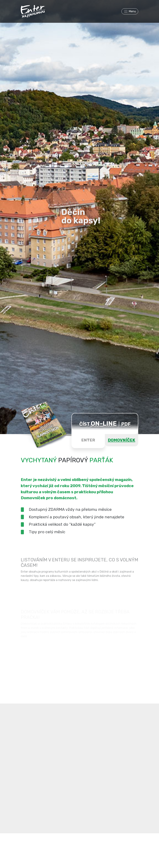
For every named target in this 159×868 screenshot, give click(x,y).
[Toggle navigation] (130, 11)
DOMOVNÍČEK (122, 440)
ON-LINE (104, 424)
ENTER (88, 440)
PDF (126, 424)
